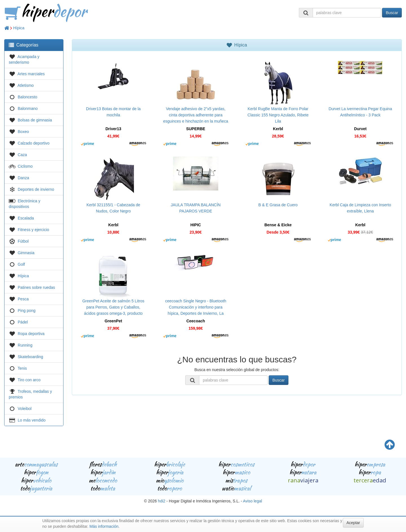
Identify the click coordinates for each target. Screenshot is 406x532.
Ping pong (27, 311)
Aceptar (353, 523)
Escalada (26, 218)
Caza (22, 155)
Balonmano (28, 108)
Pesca (23, 299)
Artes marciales (31, 74)
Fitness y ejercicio (33, 230)
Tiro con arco (29, 380)
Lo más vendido (32, 420)
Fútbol (23, 241)
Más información (104, 526)
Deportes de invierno (36, 189)
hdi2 (162, 501)
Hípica (19, 28)
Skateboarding (30, 357)
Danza (23, 178)
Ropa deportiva (31, 334)
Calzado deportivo (34, 143)
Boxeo (23, 132)
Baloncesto (27, 97)
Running (25, 345)
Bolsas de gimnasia (35, 120)
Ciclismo (25, 166)
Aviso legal (252, 501)
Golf (21, 264)
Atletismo (26, 85)
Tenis (22, 368)
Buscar (392, 13)
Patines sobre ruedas (36, 287)
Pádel (23, 322)
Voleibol (25, 409)
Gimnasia (26, 253)
